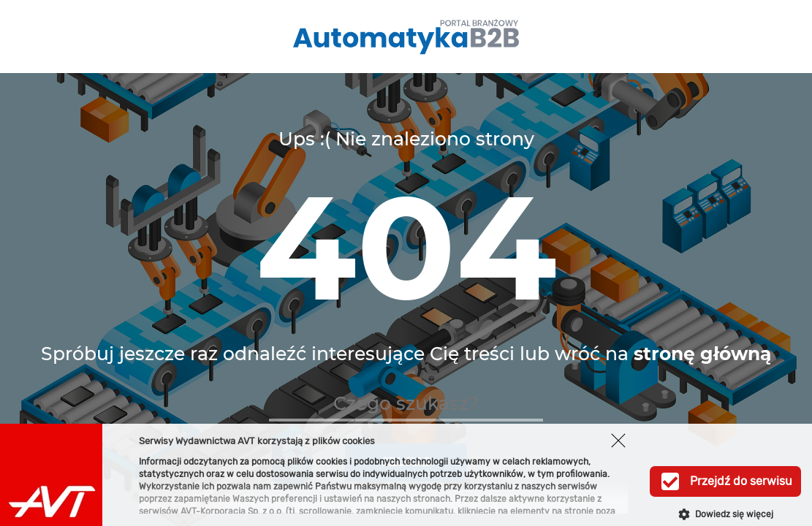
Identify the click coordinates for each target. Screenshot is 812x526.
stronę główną (702, 354)
